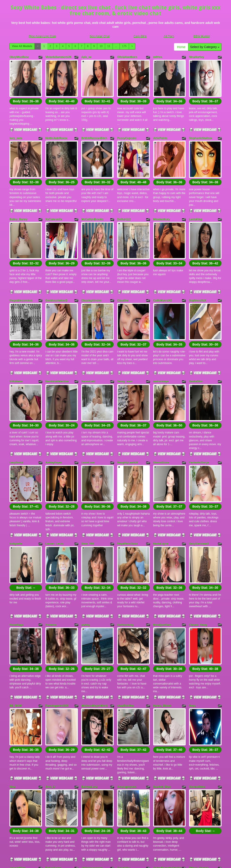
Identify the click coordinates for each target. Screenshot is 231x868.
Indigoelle (16, 469)
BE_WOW (16, 607)
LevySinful (16, 401)
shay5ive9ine (126, 607)
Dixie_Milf (88, 469)
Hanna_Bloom (162, 607)
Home (181, 47)
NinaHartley (197, 57)
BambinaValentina (57, 332)
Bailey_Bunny (18, 195)
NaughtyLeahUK (128, 401)
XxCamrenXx (54, 195)
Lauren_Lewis (54, 469)
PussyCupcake (127, 126)
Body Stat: (26, 89)
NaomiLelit (88, 332)
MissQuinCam (162, 538)
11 (109, 46)
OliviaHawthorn (127, 57)
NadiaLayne (161, 469)
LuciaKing (196, 195)
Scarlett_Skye (162, 675)
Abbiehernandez (92, 744)
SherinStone (161, 401)
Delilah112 (124, 195)
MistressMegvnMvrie (95, 607)
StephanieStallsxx (201, 126)
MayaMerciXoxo (127, 469)
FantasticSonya (199, 401)
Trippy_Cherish (199, 744)
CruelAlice (124, 744)
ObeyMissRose (19, 57)
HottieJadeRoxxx (56, 126)
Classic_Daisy (198, 538)
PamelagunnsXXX (57, 607)
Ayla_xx (86, 57)
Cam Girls (140, 36)
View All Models (22, 46)
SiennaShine (197, 675)
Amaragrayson (127, 675)
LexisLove (88, 401)
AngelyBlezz (17, 744)
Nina (12, 675)
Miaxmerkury (162, 195)
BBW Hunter (201, 36)
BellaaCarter (53, 744)
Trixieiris (51, 538)
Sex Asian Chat (100, 36)
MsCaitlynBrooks (92, 195)
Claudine (123, 263)
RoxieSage (16, 538)
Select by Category (205, 47)
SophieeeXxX (198, 263)
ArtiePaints (160, 126)
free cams (204, 835)
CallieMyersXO (163, 263)
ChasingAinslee (91, 263)
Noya (192, 607)
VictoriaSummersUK (58, 57)
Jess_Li (50, 675)
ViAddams (16, 332)
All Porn (169, 36)
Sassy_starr (125, 332)
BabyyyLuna (89, 675)
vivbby (85, 538)
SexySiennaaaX (199, 469)
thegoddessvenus (21, 263)
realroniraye (161, 332)
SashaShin (196, 332)
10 (101, 46)
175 (124, 46)
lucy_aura (16, 126)
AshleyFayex (54, 401)
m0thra (158, 57)
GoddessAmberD (56, 263)
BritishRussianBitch (94, 126)
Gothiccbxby (125, 538)
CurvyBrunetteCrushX (167, 744)
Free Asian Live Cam (42, 36)
